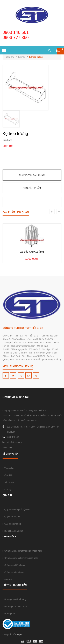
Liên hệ (7, 490)
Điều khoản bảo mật (13, 531)
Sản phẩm (8, 482)
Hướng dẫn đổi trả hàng (14, 599)
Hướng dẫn (9, 614)
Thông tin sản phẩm (32, 175)
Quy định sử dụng (12, 524)
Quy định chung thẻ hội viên (16, 510)
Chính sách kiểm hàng (14, 565)
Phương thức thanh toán (15, 607)
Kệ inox (22, 57)
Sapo (19, 634)
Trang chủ (11, 57)
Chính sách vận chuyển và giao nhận (20, 558)
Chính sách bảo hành (13, 572)
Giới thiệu (8, 475)
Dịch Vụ (7, 579)
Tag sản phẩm (32, 188)
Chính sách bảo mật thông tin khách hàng (22, 551)
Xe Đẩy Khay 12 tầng (32, 252)
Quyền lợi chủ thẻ (12, 517)
